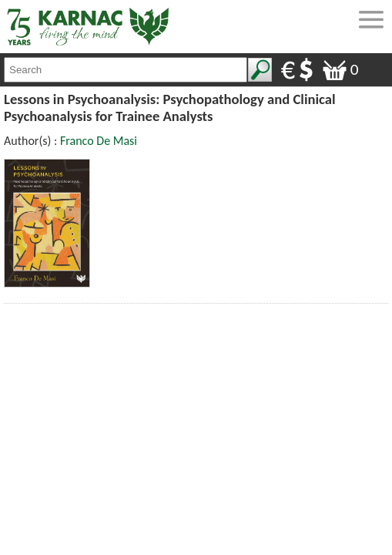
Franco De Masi (99, 141)
